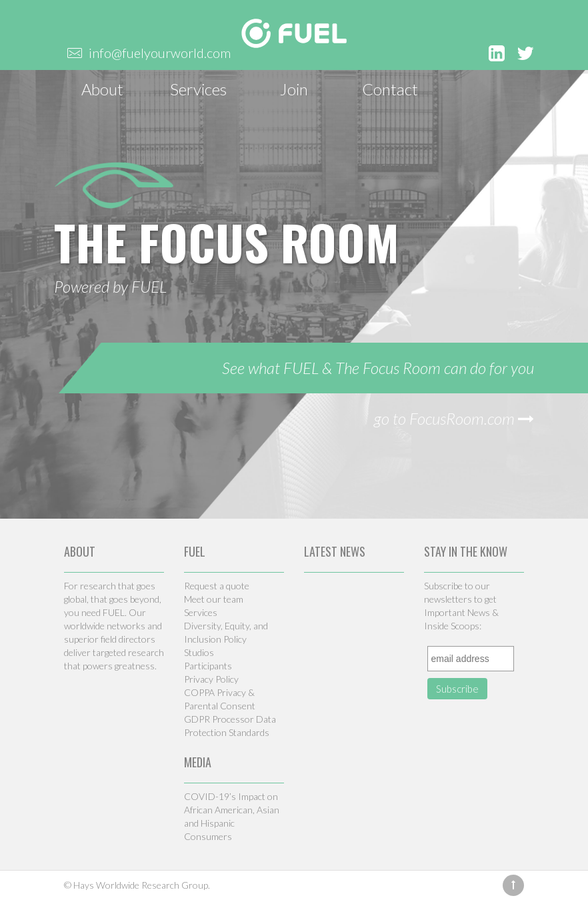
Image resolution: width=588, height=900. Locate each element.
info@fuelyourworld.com (160, 53)
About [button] (102, 89)
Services (201, 612)
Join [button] (294, 89)
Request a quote (217, 586)
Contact (390, 89)
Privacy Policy (211, 679)
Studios (199, 652)
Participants (208, 666)
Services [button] (198, 89)
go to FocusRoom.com (454, 418)
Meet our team (214, 599)
